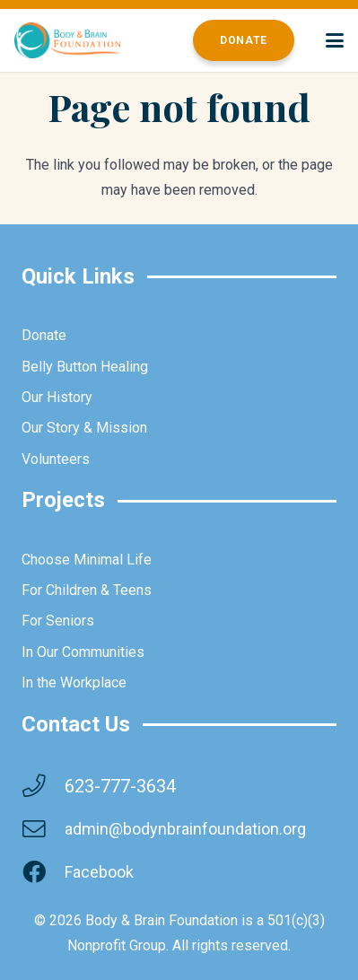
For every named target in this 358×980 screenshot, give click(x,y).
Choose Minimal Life (87, 560)
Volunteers (56, 459)
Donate (44, 335)
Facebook (99, 872)
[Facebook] (43, 872)
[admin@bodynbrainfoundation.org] (43, 829)
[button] (335, 40)
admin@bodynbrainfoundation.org (185, 829)
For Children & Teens (87, 590)
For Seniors (58, 621)
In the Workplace (74, 682)
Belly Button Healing (85, 367)
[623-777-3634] (43, 786)
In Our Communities (83, 652)
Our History (57, 397)
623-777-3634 (120, 786)
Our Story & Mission (84, 428)
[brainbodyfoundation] (68, 40)
